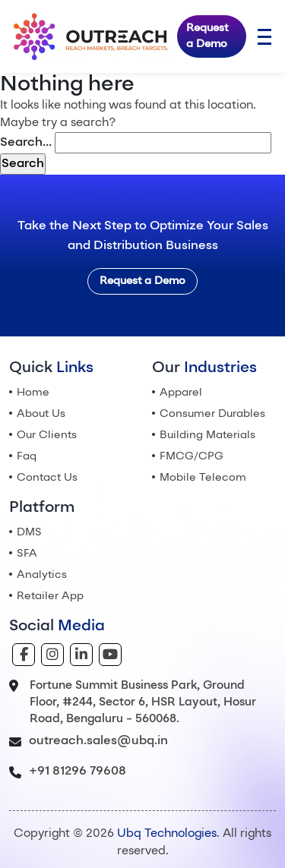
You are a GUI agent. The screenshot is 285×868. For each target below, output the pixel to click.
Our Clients (47, 435)
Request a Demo (207, 36)
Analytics (42, 575)
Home (33, 393)
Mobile (203, 478)
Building (207, 435)
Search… (26, 143)
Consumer (212, 414)
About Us (41, 414)
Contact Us (47, 478)
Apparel (181, 393)
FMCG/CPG (192, 456)
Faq (27, 456)
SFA (27, 554)
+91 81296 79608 (78, 772)
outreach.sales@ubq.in (98, 741)
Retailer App (50, 596)
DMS (29, 532)
